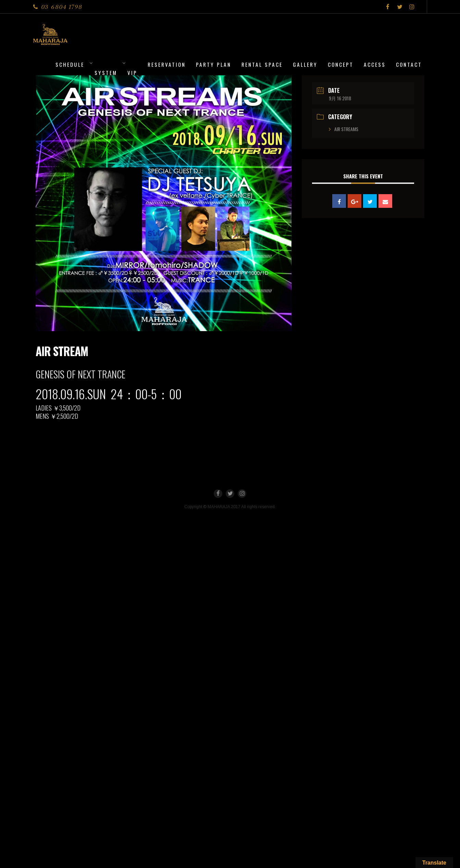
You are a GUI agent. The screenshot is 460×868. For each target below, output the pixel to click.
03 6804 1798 (62, 7)
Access (375, 64)
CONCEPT (341, 64)
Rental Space (262, 64)
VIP (132, 73)
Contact (409, 64)
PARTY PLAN (214, 64)
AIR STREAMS (346, 129)
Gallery (305, 64)
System (106, 73)
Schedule (70, 64)
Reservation (167, 64)
